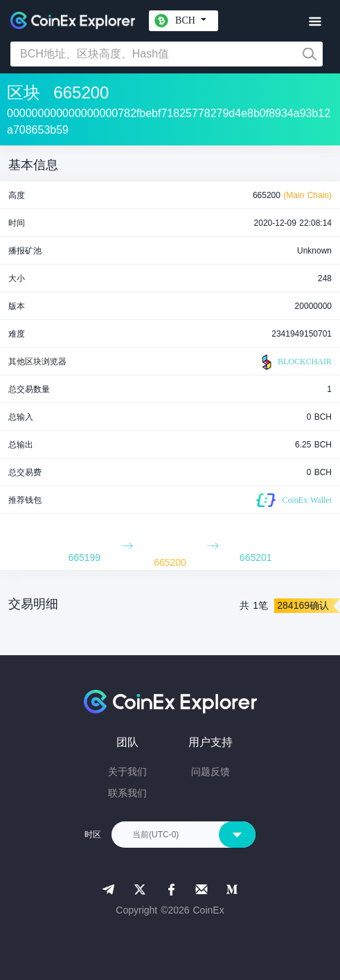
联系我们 (127, 793)
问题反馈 (211, 772)
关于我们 (127, 772)
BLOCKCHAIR (295, 362)
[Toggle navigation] (315, 22)
